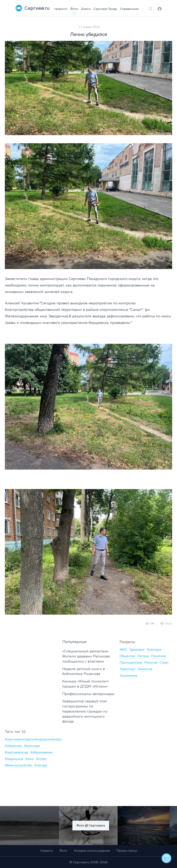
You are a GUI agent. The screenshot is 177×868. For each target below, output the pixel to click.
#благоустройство (18, 765)
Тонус (168, 624)
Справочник (129, 9)
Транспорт (128, 669)
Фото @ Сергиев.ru (91, 826)
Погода (143, 656)
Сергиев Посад (105, 9)
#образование (41, 752)
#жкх (29, 759)
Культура (154, 650)
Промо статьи (127, 851)
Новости (61, 9)
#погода (41, 765)
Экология (145, 669)
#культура (32, 746)
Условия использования (92, 851)
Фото (74, 9)
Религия (151, 663)
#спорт (41, 759)
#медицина (14, 759)
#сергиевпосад (16, 752)
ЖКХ (123, 650)
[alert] (166, 858)
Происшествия (131, 663)
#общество (13, 746)
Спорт (164, 663)
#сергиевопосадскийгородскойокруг (33, 739)
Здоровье (137, 650)
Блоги (86, 9)
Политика (158, 656)
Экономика (128, 676)
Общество (127, 656)
